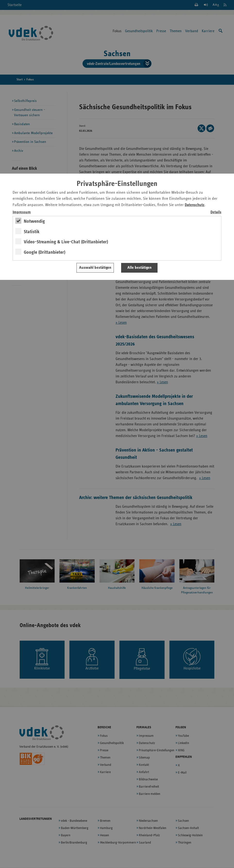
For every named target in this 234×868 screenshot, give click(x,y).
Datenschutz (195, 205)
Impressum (22, 212)
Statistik (32, 232)
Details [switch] (216, 212)
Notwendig (34, 221)
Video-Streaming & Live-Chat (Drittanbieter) (66, 242)
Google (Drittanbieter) (45, 252)
